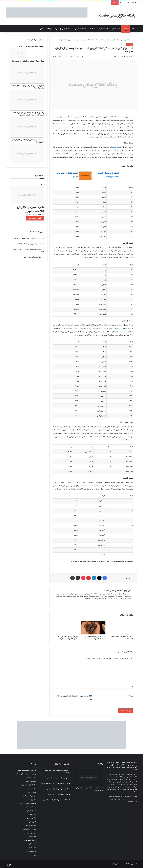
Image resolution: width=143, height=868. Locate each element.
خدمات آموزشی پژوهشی (64, 29)
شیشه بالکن (33, 844)
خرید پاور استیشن (31, 800)
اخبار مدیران (116, 29)
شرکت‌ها (117, 40)
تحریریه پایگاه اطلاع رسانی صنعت (122, 56)
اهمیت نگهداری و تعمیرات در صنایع (57, 789)
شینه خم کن (33, 836)
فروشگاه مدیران (103, 29)
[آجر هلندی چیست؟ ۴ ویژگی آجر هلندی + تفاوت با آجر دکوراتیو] (65, 628)
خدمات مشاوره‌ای (80, 29)
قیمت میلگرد (117, 147)
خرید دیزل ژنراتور (31, 781)
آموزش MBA (32, 814)
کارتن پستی (33, 822)
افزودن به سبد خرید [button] (35, 218)
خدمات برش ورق (31, 851)
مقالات (126, 29)
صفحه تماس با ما (131, 799)
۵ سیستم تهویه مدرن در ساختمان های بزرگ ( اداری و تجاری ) (28, 141)
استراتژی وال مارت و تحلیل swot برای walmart (28, 238)
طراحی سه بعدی (31, 818)
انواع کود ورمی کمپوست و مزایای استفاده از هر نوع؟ (95, 638)
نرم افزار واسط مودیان (30, 840)
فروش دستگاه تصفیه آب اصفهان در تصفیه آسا (28, 61)
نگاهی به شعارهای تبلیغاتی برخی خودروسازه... (54, 783)
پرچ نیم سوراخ (32, 789)
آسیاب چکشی (32, 848)
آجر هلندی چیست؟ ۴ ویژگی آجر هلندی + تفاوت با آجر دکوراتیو (67, 638)
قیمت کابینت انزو (31, 807)
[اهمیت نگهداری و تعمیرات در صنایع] (85, 176)
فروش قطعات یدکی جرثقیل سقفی (26, 774)
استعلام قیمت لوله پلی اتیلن (28, 803)
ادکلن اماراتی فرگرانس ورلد (28, 785)
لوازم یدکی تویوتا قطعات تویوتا (27, 770)
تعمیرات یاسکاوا (32, 811)
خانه (133, 29)
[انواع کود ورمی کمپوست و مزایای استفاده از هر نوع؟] (93, 628)
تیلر (35, 855)
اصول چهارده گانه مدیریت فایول (32, 257)
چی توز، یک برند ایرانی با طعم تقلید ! (57, 778)
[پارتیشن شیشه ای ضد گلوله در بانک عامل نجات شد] (121, 628)
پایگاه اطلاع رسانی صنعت (116, 864)
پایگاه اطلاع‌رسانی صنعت (129, 762)
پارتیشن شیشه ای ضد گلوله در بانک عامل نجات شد (122, 638)
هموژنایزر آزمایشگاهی (30, 829)
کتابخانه (93, 29)
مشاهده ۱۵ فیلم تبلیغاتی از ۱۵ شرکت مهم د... (54, 800)
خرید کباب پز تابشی (30, 825)
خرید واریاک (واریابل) (30, 796)
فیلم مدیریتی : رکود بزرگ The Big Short (30, 244)
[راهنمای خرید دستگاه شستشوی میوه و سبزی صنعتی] (127, 176)
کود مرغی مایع (32, 792)
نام (132, 687)
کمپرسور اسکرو (32, 833)
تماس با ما (40, 29)
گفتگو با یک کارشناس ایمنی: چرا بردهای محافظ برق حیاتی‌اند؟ (28, 87)
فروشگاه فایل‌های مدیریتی (117, 784)
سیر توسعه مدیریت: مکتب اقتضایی (57, 794)
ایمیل (131, 696)
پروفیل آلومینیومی (31, 778)
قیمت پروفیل (119, 328)
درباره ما (49, 29)
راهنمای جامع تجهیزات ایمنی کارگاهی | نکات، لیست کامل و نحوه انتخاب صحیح (28, 114)
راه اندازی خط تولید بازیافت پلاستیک (31, 46)
